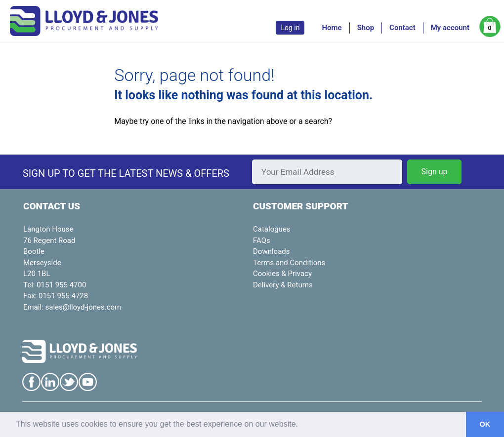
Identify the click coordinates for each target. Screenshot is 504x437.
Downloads (272, 251)
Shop (366, 28)
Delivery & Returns (283, 285)
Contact (402, 28)
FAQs (262, 240)
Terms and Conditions (289, 263)
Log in (290, 28)
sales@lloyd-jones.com (84, 307)
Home (332, 28)
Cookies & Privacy (282, 274)
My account (450, 28)
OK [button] (485, 424)
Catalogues (272, 229)
